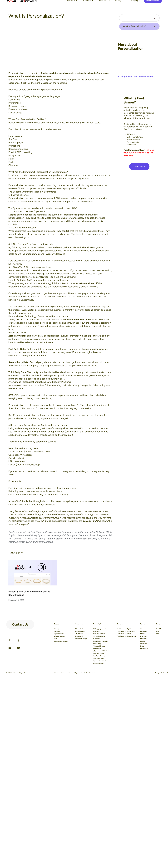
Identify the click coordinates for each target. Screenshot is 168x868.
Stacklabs (144, 644)
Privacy (56, 673)
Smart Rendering (99, 658)
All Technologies (99, 663)
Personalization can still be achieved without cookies (35, 405)
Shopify (57, 629)
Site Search (14, 139)
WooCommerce (59, 636)
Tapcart (143, 629)
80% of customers (24, 201)
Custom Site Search (61, 641)
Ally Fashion (79, 634)
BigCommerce (59, 634)
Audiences (97, 639)
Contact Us (17, 624)
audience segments (25, 428)
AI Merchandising (99, 636)
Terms (63, 673)
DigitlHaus (144, 639)
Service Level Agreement (74, 673)
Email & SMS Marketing (101, 641)
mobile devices (40, 323)
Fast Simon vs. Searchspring (126, 636)
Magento (57, 631)
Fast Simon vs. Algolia (124, 629)
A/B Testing (97, 644)
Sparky (143, 641)
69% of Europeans (18, 395)
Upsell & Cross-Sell (100, 661)
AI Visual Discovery (100, 646)
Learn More (139, 166)
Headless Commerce (100, 656)
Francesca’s (79, 636)
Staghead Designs (81, 639)
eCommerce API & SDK (101, 651)
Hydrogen (144, 636)
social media (55, 323)
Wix (55, 639)
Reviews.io (144, 648)
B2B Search (97, 648)
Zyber (142, 646)
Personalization (16, 73)
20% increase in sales (65, 198)
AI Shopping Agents (100, 629)
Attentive (144, 631)
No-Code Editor (98, 654)
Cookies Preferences (90, 673)
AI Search (96, 631)
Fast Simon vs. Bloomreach (126, 631)
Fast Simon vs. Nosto (124, 634)
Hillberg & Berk (80, 631)
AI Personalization (99, 634)
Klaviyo (143, 634)
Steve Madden (80, 629)
